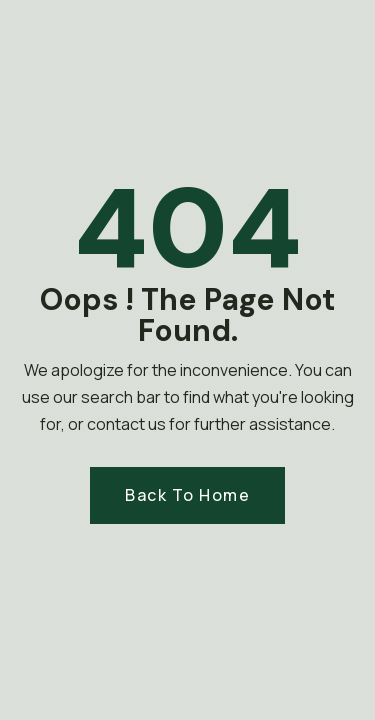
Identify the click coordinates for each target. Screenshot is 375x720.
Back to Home (187, 495)
